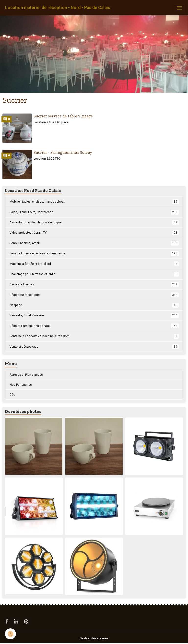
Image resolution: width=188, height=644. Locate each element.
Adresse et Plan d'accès (26, 375)
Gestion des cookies (94, 638)
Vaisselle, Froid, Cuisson (94, 315)
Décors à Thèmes (94, 284)
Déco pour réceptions (94, 295)
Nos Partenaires (21, 385)
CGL (12, 395)
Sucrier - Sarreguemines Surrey (63, 152)
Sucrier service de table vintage (63, 116)
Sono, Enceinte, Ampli (94, 243)
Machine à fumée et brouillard (94, 264)
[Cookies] (10, 634)
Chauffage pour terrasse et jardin (94, 274)
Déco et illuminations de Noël (94, 326)
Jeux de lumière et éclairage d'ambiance (94, 253)
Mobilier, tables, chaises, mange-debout (94, 202)
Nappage (94, 305)
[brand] (58, 8)
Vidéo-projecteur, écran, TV (94, 233)
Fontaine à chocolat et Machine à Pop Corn (94, 336)
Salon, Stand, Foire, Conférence (94, 212)
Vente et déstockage (94, 347)
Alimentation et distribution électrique (94, 222)
